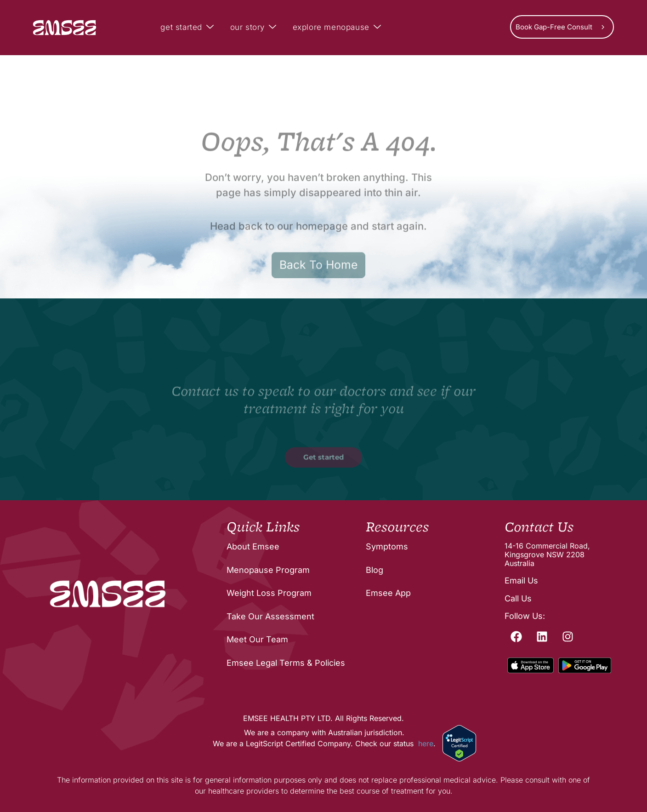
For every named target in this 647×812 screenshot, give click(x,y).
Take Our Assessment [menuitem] (270, 616)
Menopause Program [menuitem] (268, 570)
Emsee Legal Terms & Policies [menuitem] (286, 663)
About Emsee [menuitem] (253, 546)
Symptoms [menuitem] (387, 546)
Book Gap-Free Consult (554, 27)
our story (255, 28)
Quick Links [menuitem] (263, 527)
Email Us (521, 580)
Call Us (518, 598)
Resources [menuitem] (397, 527)
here (426, 743)
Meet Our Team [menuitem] (257, 639)
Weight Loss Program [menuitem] (269, 593)
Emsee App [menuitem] (388, 593)
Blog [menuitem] (375, 570)
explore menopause (338, 28)
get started (188, 28)
